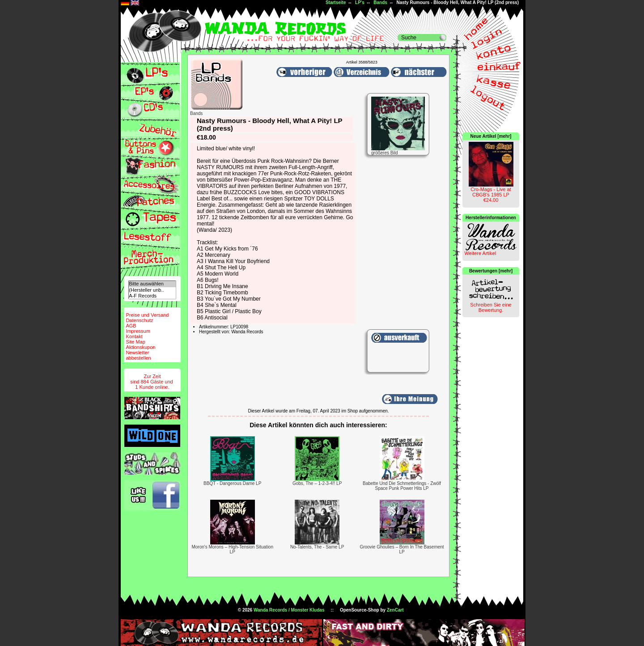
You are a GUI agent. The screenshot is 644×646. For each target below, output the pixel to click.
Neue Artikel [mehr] (491, 136)
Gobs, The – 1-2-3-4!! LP (317, 483)
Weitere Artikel (480, 253)
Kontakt (134, 336)
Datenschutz (139, 320)
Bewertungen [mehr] (491, 271)
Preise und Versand (147, 315)
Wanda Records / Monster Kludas (289, 610)
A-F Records (152, 296)
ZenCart (395, 610)
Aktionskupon (140, 347)
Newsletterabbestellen (138, 355)
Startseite (336, 2)
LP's (360, 2)
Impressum (138, 331)
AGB (131, 326)
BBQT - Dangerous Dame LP (232, 483)
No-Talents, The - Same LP (317, 547)
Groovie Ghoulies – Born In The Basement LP (402, 549)
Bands (380, 2)
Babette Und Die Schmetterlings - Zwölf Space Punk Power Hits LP (402, 486)
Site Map (135, 342)
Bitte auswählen (152, 284)
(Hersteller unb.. (152, 290)
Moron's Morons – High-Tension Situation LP (232, 549)
